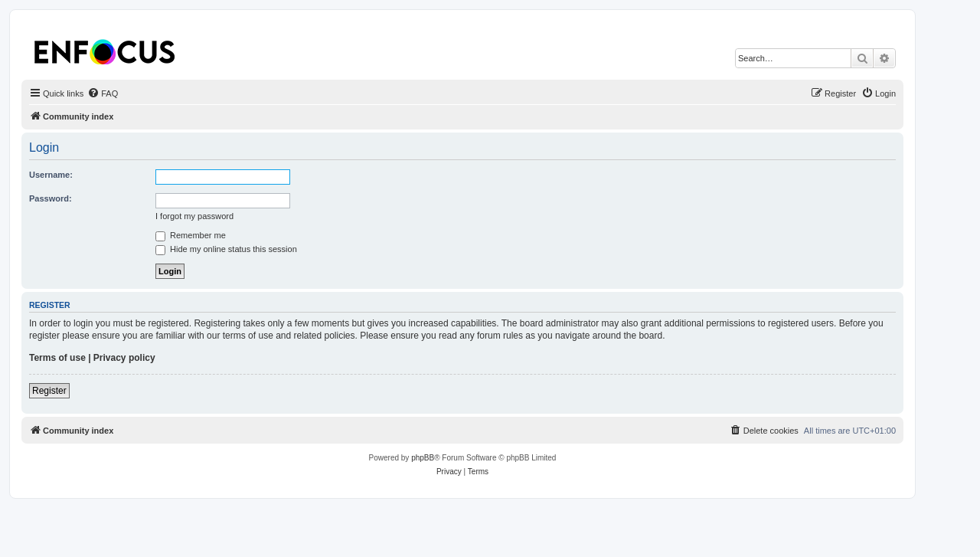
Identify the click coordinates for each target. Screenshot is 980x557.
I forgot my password (194, 216)
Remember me (191, 235)
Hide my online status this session (226, 249)
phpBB (423, 458)
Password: (51, 198)
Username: (51, 175)
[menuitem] (103, 93)
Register (49, 391)
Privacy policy (124, 358)
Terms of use (57, 358)
